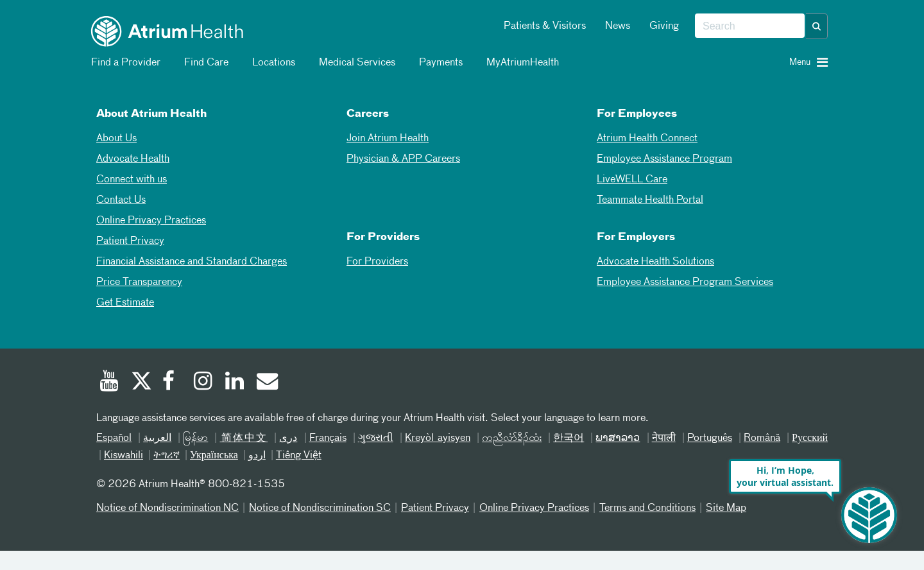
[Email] (266, 383)
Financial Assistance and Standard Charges (192, 262)
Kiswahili (124, 456)
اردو (257, 456)
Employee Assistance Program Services (685, 282)
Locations (271, 63)
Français (328, 438)
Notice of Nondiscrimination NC (167, 508)
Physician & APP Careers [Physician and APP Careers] (403, 159)
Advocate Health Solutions (655, 262)
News (618, 26)
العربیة (157, 438)
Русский (810, 438)
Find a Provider (124, 63)
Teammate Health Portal (650, 200)
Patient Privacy (130, 241)
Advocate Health (133, 159)
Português (710, 438)
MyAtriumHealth (520, 63)
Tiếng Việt (299, 456)
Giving (664, 26)
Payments (439, 63)
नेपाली (664, 438)
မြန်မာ (195, 438)
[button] (817, 26)
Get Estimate (125, 303)
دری (288, 438)
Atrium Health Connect (647, 139)
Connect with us (132, 180)
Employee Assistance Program (664, 159)
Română (762, 438)
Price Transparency (139, 282)
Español (114, 438)
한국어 (569, 438)
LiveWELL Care (632, 180)
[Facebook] (172, 383)
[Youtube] (109, 383)
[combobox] (750, 26)
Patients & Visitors (545, 26)
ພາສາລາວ (618, 438)
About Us (116, 139)
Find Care (204, 63)
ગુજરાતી (376, 438)
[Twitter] (141, 383)
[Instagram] (203, 383)
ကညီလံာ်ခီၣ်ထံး (512, 438)
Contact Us (121, 200)
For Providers (377, 262)
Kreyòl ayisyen (438, 438)
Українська (214, 456)
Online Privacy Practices (151, 221)
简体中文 (244, 438)
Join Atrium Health (388, 139)
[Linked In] (235, 383)
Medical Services (355, 63)
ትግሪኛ (167, 456)
